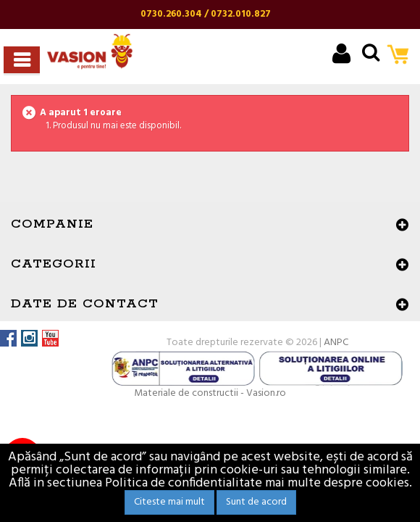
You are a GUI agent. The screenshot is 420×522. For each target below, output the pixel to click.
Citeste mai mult (169, 502)
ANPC (336, 343)
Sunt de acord (256, 502)
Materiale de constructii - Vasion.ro (210, 393)
